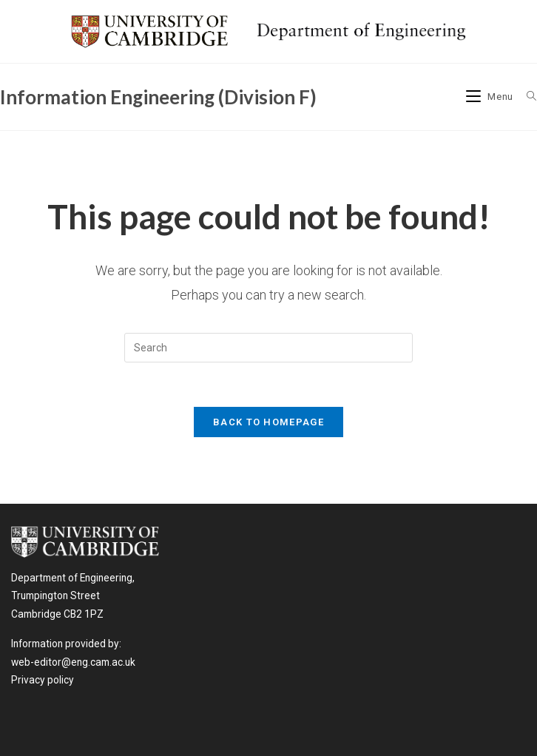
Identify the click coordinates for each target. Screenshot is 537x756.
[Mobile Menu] (491, 97)
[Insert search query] (268, 348)
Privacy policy (43, 680)
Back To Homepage (268, 422)
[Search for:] (526, 97)
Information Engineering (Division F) (158, 97)
